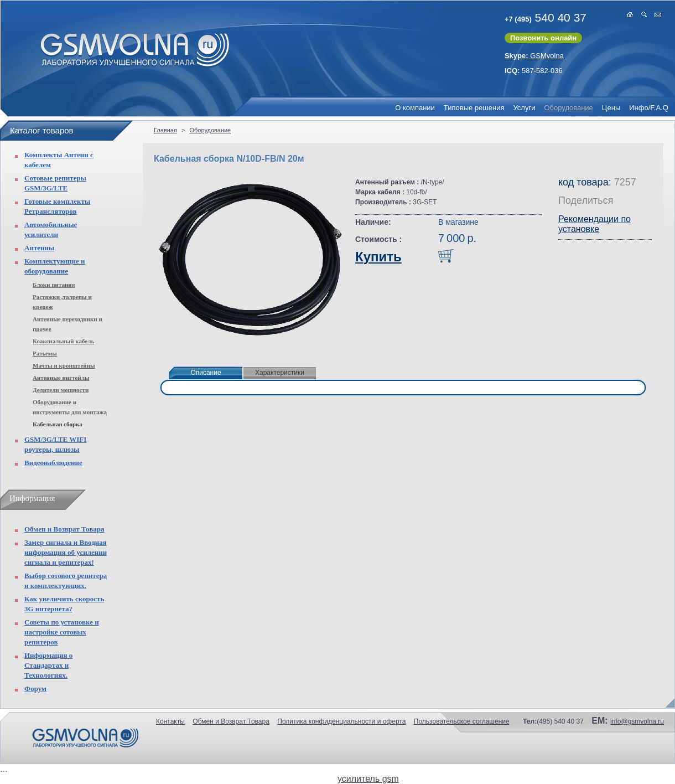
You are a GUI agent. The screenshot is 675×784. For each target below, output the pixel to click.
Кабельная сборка (58, 424)
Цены (611, 108)
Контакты (170, 721)
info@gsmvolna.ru (637, 721)
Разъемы (45, 353)
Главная (165, 130)
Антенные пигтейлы (61, 378)
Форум (35, 688)
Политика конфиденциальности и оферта (341, 721)
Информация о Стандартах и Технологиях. (48, 665)
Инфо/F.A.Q (649, 108)
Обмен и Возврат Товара (64, 529)
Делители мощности (61, 390)
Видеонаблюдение (53, 463)
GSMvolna (534, 56)
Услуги (524, 108)
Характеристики (280, 373)
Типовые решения (474, 108)
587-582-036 (534, 71)
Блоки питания (54, 285)
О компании (415, 108)
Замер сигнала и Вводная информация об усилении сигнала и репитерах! (66, 552)
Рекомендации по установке (594, 224)
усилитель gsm (368, 779)
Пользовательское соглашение (462, 721)
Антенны (39, 248)
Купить (378, 257)
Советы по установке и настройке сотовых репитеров (62, 632)
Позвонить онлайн (543, 38)
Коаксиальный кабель (63, 341)
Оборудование (568, 108)
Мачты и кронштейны (64, 365)
